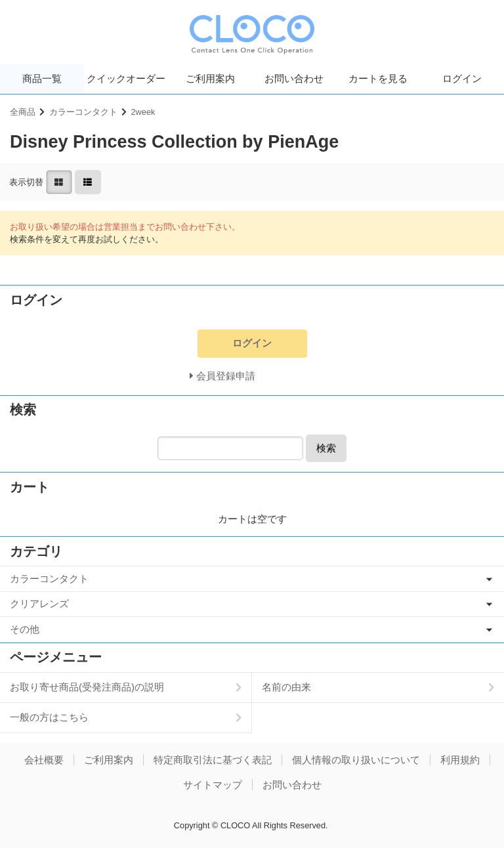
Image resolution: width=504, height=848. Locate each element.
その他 (25, 629)
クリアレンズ (39, 604)
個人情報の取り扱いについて (356, 760)
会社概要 (44, 760)
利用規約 (460, 760)
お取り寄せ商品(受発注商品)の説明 (87, 687)
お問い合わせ (294, 78)
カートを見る (378, 78)
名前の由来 (286, 687)
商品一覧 (42, 78)
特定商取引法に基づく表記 (213, 760)
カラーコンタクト (83, 112)
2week (143, 112)
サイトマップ (213, 785)
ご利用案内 (210, 78)
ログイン (462, 78)
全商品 (23, 112)
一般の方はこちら (49, 717)
